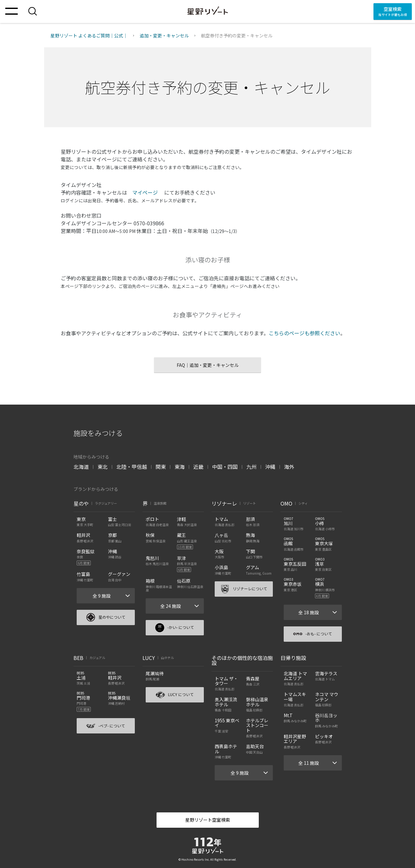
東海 (180, 467)
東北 (103, 467)
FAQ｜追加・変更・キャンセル (208, 365)
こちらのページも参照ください (304, 333)
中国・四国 (225, 467)
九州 (251, 467)
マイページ (146, 192)
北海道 (81, 467)
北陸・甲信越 (132, 467)
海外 (289, 467)
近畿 (198, 467)
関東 (161, 467)
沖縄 (270, 467)
